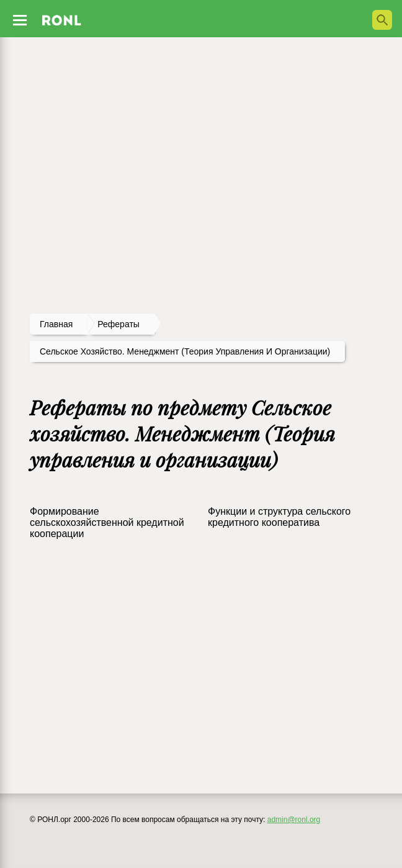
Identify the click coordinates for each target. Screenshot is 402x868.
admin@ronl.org (294, 820)
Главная (56, 324)
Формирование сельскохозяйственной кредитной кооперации (107, 522)
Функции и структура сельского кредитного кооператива (279, 517)
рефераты (118, 324)
